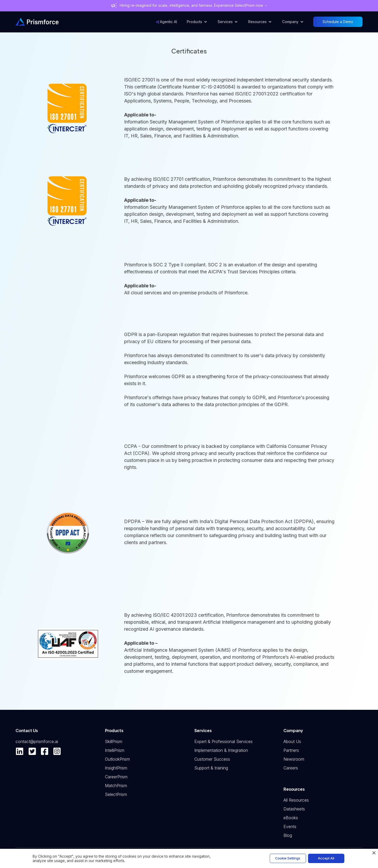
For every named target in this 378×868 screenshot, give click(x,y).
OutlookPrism (117, 759)
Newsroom (294, 759)
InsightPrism (116, 768)
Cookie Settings (288, 858)
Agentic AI (168, 22)
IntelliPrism (115, 750)
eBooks (291, 818)
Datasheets (294, 809)
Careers (291, 768)
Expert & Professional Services (223, 741)
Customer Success (212, 759)
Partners (291, 750)
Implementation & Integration (221, 750)
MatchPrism (116, 786)
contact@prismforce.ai (37, 741)
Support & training (211, 768)
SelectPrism (116, 794)
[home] (37, 22)
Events (290, 827)
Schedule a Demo (338, 22)
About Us (292, 741)
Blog (288, 835)
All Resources (296, 800)
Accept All (326, 858)
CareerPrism (116, 777)
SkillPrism (114, 741)
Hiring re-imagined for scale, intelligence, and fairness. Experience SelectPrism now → (194, 5)
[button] (197, 22)
